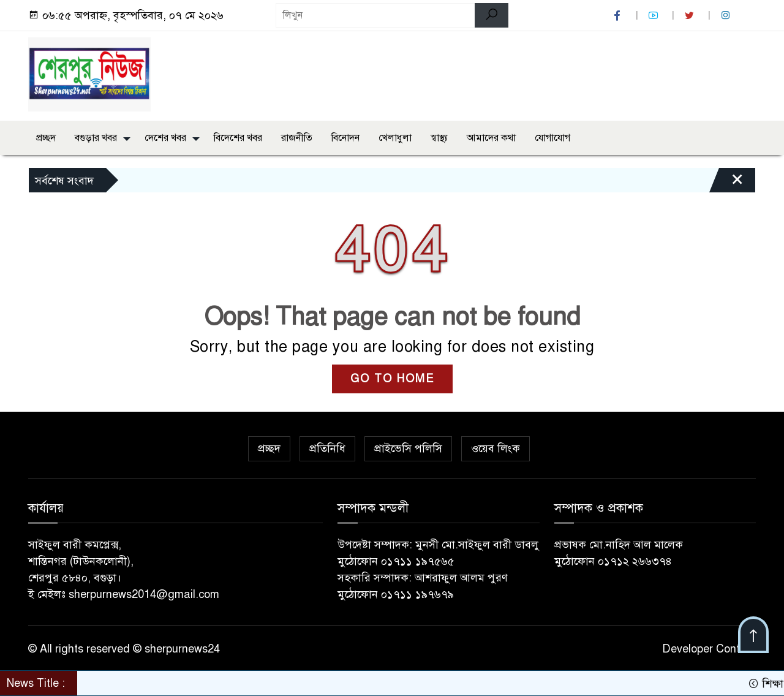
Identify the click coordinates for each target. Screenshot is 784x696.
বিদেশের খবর (238, 138)
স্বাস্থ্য (439, 138)
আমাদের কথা (491, 138)
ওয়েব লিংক (496, 448)
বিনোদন (345, 138)
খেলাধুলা (395, 138)
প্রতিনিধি (327, 448)
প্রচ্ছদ (46, 138)
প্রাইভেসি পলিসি (408, 448)
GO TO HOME (392, 379)
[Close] (726, 183)
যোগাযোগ (552, 138)
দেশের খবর (165, 138)
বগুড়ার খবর (96, 138)
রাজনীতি (297, 138)
